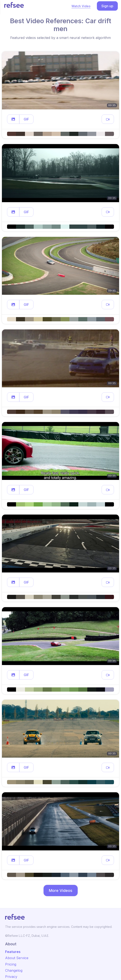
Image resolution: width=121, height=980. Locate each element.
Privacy (11, 977)
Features (13, 952)
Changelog (14, 970)
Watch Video (81, 6)
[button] (13, 119)
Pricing (11, 964)
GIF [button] (26, 119)
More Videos (61, 891)
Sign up (107, 6)
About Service (17, 958)
